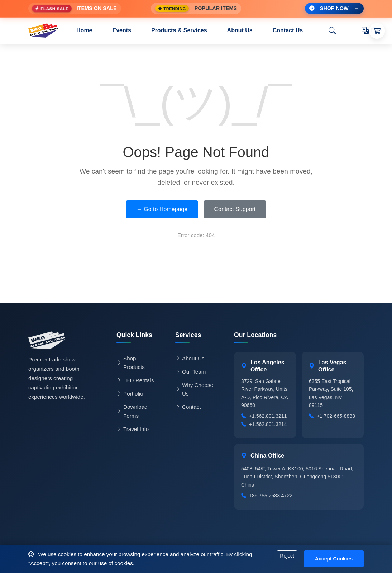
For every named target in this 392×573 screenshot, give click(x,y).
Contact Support (235, 209)
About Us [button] (240, 30)
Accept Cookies (334, 559)
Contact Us (288, 30)
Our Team (190, 372)
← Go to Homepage (162, 209)
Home (84, 30)
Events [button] (122, 30)
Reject (287, 556)
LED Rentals (135, 380)
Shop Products (131, 363)
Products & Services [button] (179, 30)
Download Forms (132, 411)
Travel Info (133, 429)
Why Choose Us (194, 389)
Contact (188, 407)
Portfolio (130, 394)
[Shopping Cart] (377, 31)
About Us (190, 359)
